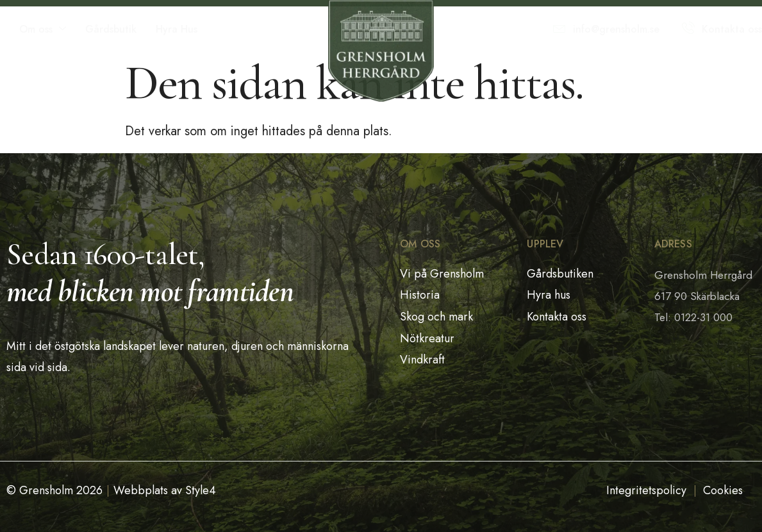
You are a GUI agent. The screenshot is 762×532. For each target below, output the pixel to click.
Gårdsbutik (111, 29)
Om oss (43, 29)
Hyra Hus (177, 29)
